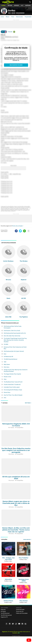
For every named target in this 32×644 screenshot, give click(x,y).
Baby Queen (7, 364)
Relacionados (19, 17)
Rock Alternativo (20, 13)
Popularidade (28, 17)
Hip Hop (13, 13)
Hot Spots (3, 611)
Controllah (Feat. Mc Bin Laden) (12, 387)
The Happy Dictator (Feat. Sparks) (12, 374)
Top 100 (10, 5)
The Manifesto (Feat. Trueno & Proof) (13, 382)
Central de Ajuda (20, 610)
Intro (5, 398)
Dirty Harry (7, 367)
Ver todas (28, 403)
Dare (5, 354)
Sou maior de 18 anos (16, 65)
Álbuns (8, 17)
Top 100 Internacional (6, 615)
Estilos (16, 5)
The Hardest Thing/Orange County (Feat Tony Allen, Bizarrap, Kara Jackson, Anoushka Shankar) (15, 340)
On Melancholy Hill (8, 357)
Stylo (5, 379)
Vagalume (8, 2)
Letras (2, 17)
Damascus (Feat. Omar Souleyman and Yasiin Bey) (15, 348)
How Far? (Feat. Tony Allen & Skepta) (13, 395)
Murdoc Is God (7, 377)
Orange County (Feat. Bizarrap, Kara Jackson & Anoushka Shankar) (16, 371)
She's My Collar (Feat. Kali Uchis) (12, 336)
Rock (9, 13)
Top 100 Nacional (5, 613)
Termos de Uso (20, 611)
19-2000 (6, 344)
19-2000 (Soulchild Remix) (11, 359)
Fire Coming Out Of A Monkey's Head (13, 390)
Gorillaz (12, 11)
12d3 (5, 362)
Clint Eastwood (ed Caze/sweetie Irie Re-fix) (15, 333)
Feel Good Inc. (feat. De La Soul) (12, 331)
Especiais (3, 610)
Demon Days (7, 392)
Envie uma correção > (18, 226)
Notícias (28, 5)
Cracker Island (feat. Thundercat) (12, 385)
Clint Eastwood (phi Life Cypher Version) (14, 351)
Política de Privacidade (22, 613)
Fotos (13, 17)
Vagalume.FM (27, 539)
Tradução (12, 32)
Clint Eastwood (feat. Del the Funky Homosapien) (13, 327)
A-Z (22, 5)
